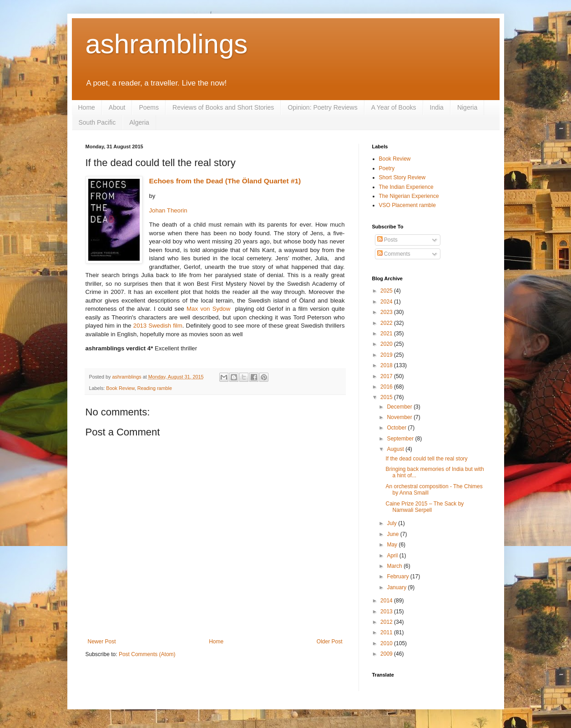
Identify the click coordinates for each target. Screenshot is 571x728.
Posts (387, 240)
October (397, 428)
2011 (387, 632)
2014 (387, 601)
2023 (387, 312)
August (396, 449)
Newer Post (102, 642)
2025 (387, 291)
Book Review (120, 388)
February (398, 576)
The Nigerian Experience (409, 196)
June (393, 534)
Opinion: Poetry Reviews (322, 107)
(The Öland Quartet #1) (263, 181)
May (393, 545)
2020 (387, 344)
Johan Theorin (168, 210)
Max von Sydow (208, 309)
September (401, 439)
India (437, 107)
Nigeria (467, 107)
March (395, 566)
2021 (387, 334)
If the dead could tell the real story (426, 459)
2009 (387, 654)
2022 (387, 323)
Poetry (387, 168)
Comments (394, 254)
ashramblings (167, 44)
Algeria (139, 122)
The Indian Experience (406, 187)
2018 (387, 365)
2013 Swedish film (158, 326)
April (393, 556)
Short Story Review (402, 177)
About (117, 107)
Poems (149, 107)
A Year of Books (394, 107)
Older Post (330, 642)
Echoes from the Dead (186, 181)
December (400, 407)
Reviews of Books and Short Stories (223, 107)
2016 (387, 387)
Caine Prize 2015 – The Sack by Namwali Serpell (424, 507)
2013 (387, 612)
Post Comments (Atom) (147, 654)
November (400, 417)
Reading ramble (155, 388)
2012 (387, 622)
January (397, 587)
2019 (387, 355)
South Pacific (97, 122)
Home (87, 107)
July (392, 523)
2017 (387, 376)
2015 (387, 397)
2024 (387, 302)
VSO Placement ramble (407, 205)
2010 (387, 643)
